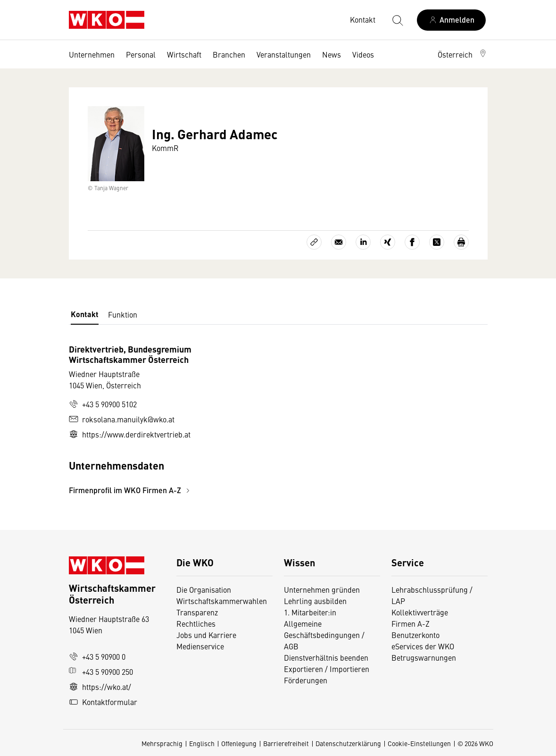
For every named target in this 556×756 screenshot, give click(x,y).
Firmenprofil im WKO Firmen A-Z (131, 490)
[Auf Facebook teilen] (412, 242)
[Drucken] (461, 242)
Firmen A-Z (411, 623)
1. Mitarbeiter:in (310, 612)
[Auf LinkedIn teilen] (363, 242)
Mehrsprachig (162, 743)
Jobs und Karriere (206, 635)
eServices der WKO (423, 646)
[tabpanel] (208, 420)
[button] (463, 54)
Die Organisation (204, 589)
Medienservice (200, 646)
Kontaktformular (103, 702)
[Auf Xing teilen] (388, 242)
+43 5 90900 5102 (103, 404)
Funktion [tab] (123, 314)
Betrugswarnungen (425, 657)
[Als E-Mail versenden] (339, 242)
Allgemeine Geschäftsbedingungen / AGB (324, 635)
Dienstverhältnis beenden (326, 657)
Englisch (202, 743)
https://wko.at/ (100, 687)
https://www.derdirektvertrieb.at (130, 434)
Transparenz (197, 612)
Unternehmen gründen (322, 589)
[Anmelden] (451, 20)
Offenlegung (239, 743)
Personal (141, 54)
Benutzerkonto (415, 635)
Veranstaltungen (284, 54)
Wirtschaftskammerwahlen (222, 601)
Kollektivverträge (420, 612)
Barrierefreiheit (286, 743)
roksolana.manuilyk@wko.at (122, 419)
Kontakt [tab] (85, 314)
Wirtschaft (184, 54)
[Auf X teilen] (437, 242)
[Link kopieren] (314, 242)
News (332, 54)
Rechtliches (196, 623)
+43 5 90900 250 (101, 672)
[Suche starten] (397, 20)
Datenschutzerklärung (348, 743)
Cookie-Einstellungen (419, 743)
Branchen (229, 54)
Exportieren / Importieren (327, 669)
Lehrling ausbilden (315, 601)
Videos (363, 54)
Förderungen (306, 680)
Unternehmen (92, 54)
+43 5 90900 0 (97, 656)
